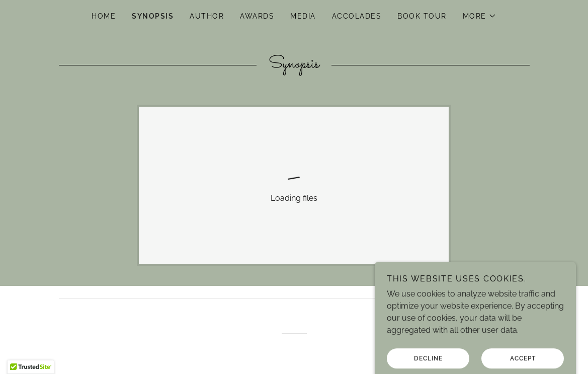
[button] (480, 16)
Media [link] (303, 16)
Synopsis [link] (153, 16)
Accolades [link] (357, 16)
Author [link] (207, 16)
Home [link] (104, 16)
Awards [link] (257, 16)
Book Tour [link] (422, 16)
